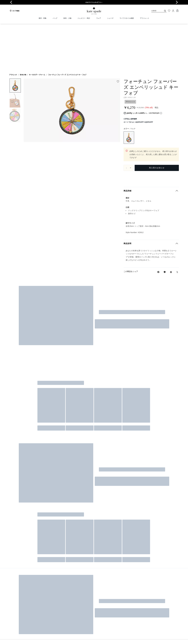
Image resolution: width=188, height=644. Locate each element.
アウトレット (13, 28)
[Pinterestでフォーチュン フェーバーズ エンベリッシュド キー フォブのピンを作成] (171, 226)
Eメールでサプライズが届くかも (135, 387)
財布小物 (23, 28)
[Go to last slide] (11, 2)
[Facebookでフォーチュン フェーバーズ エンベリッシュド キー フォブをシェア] (158, 226)
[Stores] (14, 11)
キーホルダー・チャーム (37, 28)
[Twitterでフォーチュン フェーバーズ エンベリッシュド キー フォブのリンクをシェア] (177, 226)
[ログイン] (173, 11)
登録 (171, 394)
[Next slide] (177, 2)
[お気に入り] (169, 11)
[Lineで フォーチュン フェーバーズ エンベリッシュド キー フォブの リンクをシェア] (165, 226)
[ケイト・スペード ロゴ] (94, 11)
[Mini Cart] (177, 11)
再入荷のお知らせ (157, 121)
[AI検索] (155, 11)
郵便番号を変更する (170, 131)
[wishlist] (118, 35)
